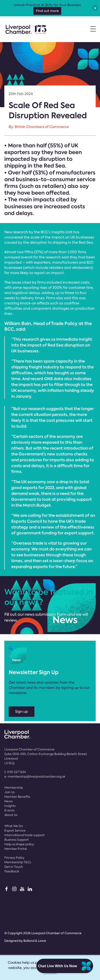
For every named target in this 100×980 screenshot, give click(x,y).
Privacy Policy (14, 858)
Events (9, 810)
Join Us (10, 792)
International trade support (24, 835)
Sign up (22, 712)
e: (35, 776)
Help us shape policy (19, 844)
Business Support (17, 840)
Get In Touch (14, 867)
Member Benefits (17, 797)
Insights (10, 806)
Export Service (15, 831)
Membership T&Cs (18, 862)
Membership (14, 788)
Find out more (47, 11)
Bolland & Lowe (35, 941)
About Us (11, 815)
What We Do (14, 826)
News (8, 801)
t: (15, 772)
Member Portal (15, 849)
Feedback (12, 871)
